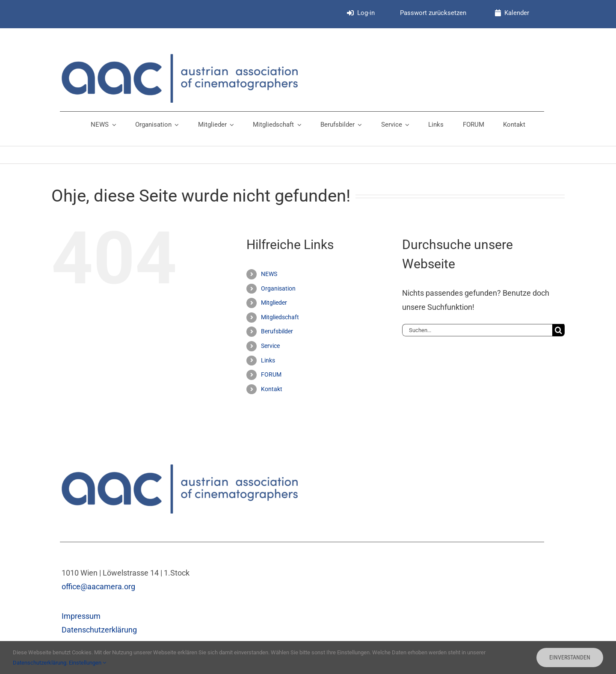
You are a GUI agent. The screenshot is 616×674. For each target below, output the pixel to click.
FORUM (271, 374)
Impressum (81, 616)
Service (270, 346)
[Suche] (558, 330)
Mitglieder (274, 303)
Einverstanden (570, 657)
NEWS (269, 274)
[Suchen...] (477, 330)
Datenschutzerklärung (99, 630)
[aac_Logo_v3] (180, 58)
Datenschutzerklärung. (41, 663)
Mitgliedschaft (280, 317)
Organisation (278, 288)
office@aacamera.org (98, 586)
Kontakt (272, 389)
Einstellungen (87, 663)
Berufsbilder (277, 331)
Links (268, 360)
